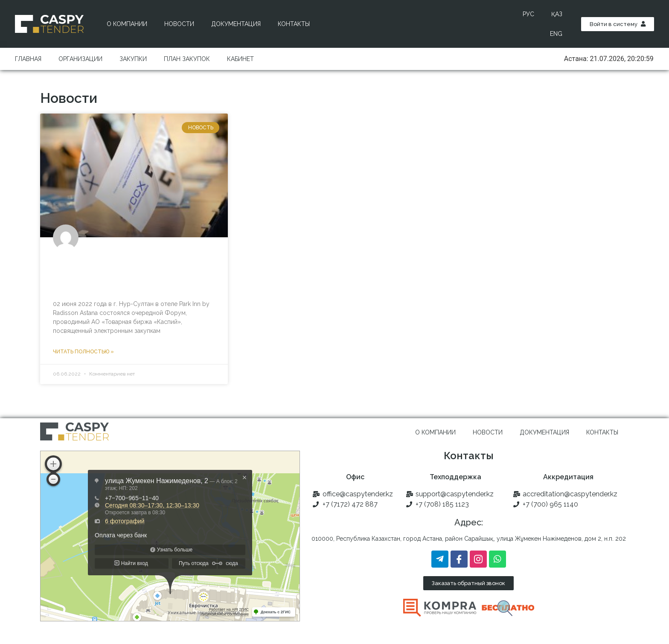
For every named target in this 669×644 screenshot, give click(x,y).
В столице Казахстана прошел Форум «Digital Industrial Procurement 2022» (121, 272)
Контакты (294, 24)
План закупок (187, 59)
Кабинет (240, 59)
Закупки (133, 59)
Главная (28, 59)
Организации (80, 59)
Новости (179, 24)
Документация (236, 24)
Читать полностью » (83, 352)
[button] (618, 24)
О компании (127, 24)
